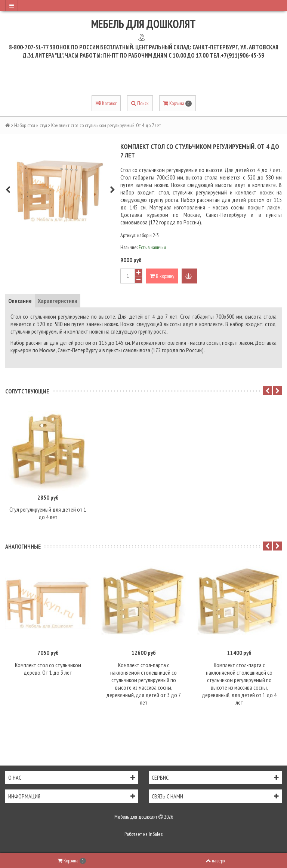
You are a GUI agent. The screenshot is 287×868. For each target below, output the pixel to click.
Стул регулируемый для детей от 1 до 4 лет (48, 513)
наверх (215, 861)
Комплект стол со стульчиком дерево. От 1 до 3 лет (48, 669)
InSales (156, 834)
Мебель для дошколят (143, 24)
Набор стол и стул (31, 125)
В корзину (162, 276)
